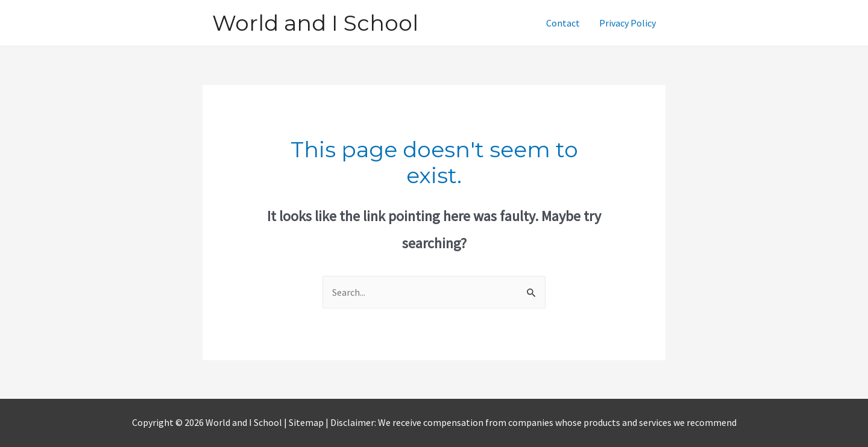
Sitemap (307, 422)
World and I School (315, 23)
